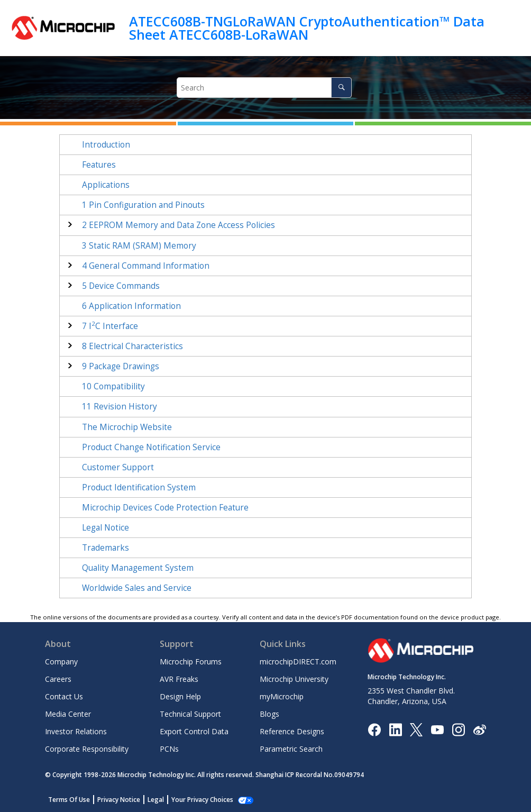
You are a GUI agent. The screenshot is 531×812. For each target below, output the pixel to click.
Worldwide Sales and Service (137, 588)
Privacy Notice (119, 800)
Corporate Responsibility (87, 749)
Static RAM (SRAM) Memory (139, 246)
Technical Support (190, 714)
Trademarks (106, 548)
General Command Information (146, 266)
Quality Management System (138, 568)
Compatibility (113, 386)
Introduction (106, 145)
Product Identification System (139, 487)
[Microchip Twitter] (416, 729)
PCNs (169, 749)
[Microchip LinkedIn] (395, 729)
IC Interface (110, 326)
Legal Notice (106, 528)
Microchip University (294, 679)
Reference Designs (292, 731)
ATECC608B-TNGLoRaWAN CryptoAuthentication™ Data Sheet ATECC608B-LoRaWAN (307, 28)
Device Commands (121, 286)
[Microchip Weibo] (479, 729)
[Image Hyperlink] (437, 729)
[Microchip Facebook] (374, 729)
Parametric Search (291, 749)
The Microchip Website (127, 427)
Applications (106, 185)
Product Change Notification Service (151, 447)
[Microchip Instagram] (458, 729)
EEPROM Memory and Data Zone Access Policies (178, 225)
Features (99, 165)
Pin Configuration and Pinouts (143, 205)
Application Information (131, 306)
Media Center (68, 714)
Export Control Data (194, 731)
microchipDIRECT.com (298, 662)
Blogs (269, 714)
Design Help (180, 696)
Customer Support (118, 467)
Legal (156, 800)
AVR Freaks (179, 679)
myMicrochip (282, 696)
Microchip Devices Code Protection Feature (165, 508)
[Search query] (264, 88)
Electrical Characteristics (132, 346)
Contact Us (64, 696)
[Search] (341, 88)
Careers (58, 679)
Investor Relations (76, 731)
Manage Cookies (196, 800)
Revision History (120, 407)
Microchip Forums (191, 662)
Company (61, 662)
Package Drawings (121, 366)
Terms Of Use (69, 800)
